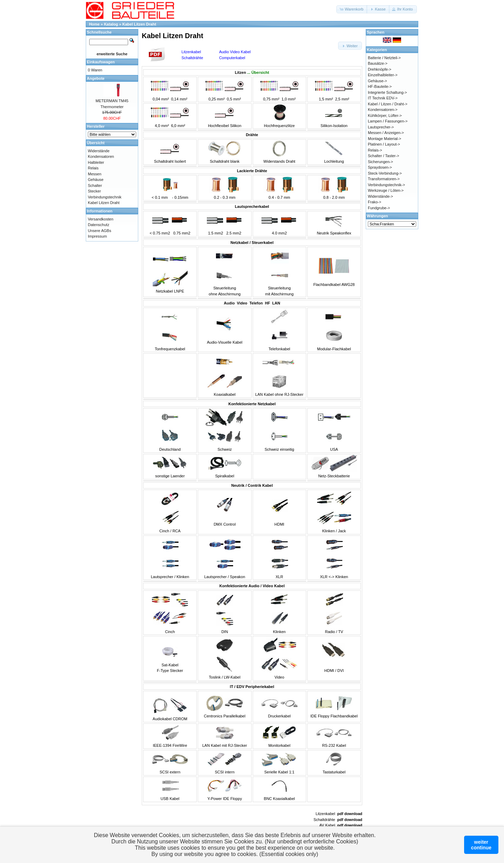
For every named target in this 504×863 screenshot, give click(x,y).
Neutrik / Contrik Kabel (252, 485)
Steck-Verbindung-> (385, 173)
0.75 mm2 (182, 233)
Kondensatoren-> (383, 110)
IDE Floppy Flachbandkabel (334, 716)
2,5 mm (341, 99)
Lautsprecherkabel (252, 206)
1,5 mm (325, 99)
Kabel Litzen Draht (139, 24)
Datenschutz (99, 225)
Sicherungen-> (380, 162)
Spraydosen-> (380, 167)
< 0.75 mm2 (160, 233)
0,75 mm (271, 99)
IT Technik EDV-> (383, 98)
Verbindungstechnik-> (386, 185)
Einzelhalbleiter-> (383, 75)
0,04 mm (160, 99)
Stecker (94, 191)
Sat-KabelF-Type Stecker (170, 665)
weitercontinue (481, 845)
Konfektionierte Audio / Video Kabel (252, 586)
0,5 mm (233, 99)
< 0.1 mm (160, 197)
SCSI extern (170, 772)
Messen (95, 174)
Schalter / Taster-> (383, 156)
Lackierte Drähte (252, 171)
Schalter (95, 185)
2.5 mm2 (234, 233)
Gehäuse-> (377, 81)
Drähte (252, 135)
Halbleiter (96, 162)
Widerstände (99, 151)
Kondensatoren (101, 156)
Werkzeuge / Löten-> (386, 190)
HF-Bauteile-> (380, 86)
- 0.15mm (180, 197)
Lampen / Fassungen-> (388, 121)
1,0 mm (288, 99)
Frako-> (374, 202)
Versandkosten (101, 219)
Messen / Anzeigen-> (386, 133)
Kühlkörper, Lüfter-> (385, 115)
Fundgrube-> (379, 208)
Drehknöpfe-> (380, 69)
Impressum (97, 236)
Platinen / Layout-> (384, 144)
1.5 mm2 (215, 233)
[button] (352, 9)
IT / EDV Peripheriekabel (252, 687)
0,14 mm (179, 99)
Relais (93, 168)
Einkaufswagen (101, 62)
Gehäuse (96, 180)
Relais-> (375, 150)
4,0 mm (161, 126)
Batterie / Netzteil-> (384, 58)
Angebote (96, 78)
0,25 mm (216, 99)
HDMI (279, 524)
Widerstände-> (380, 196)
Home (94, 24)
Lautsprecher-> (381, 127)
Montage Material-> (384, 139)
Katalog (111, 24)
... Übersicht (258, 72)
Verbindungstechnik (105, 197)
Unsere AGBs (100, 231)
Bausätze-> (378, 63)
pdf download (350, 814)
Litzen (240, 72)
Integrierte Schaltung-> (387, 92)
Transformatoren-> (384, 179)
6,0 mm (178, 126)
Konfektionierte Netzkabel (252, 404)
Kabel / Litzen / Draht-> (388, 104)
